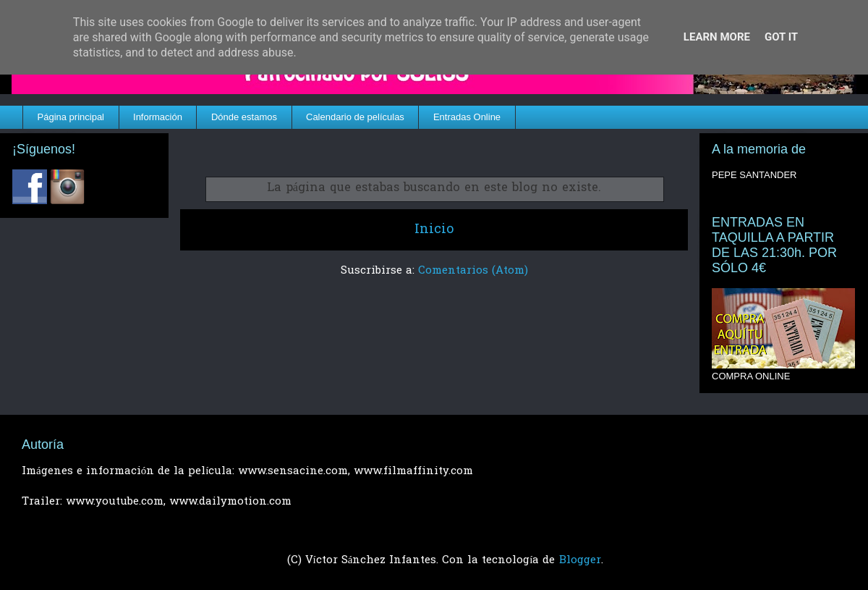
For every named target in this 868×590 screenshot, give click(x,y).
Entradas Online (467, 117)
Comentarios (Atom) (473, 271)
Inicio (434, 230)
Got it (781, 37)
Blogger (580, 560)
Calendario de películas (355, 117)
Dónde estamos (244, 117)
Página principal (71, 117)
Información (158, 117)
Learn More (717, 37)
